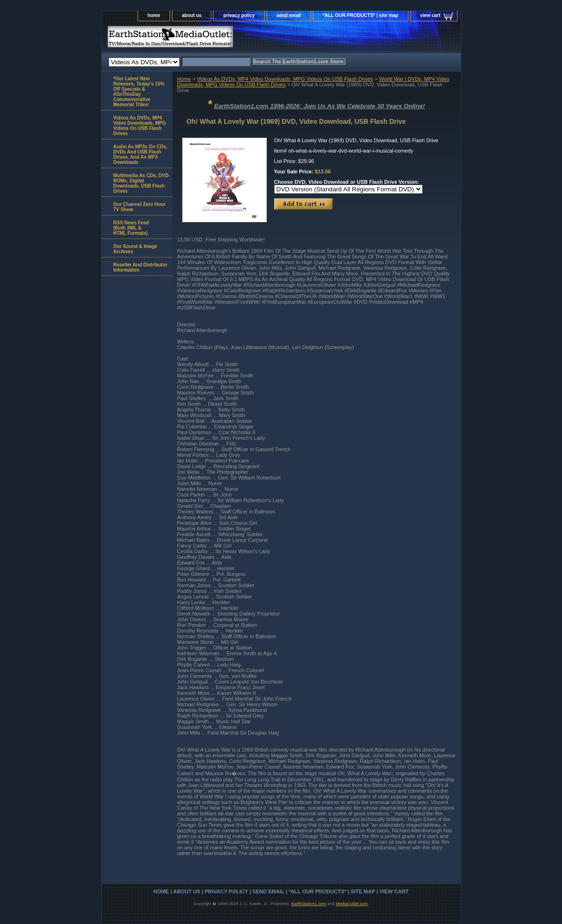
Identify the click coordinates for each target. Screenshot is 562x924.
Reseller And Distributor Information (141, 267)
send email (289, 15)
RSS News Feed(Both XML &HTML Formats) (131, 228)
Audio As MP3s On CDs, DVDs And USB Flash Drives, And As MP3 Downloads (141, 154)
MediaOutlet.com (352, 904)
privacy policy (239, 15)
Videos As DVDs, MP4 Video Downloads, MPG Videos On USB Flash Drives (285, 79)
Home (184, 79)
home (154, 15)
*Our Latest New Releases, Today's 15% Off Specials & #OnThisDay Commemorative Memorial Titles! (139, 92)
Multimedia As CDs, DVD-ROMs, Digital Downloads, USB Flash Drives (142, 183)
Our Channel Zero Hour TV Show (140, 207)
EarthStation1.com (309, 904)
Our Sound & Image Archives (135, 249)
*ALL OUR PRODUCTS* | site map (361, 15)
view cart (430, 15)
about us (192, 15)
